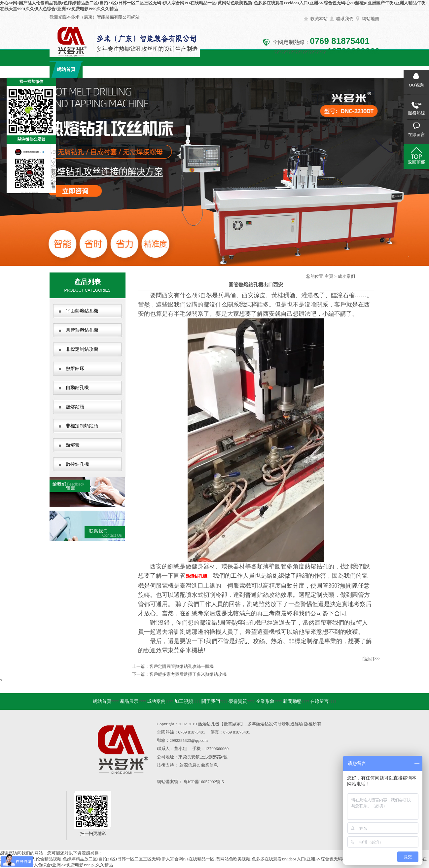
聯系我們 (345, 19)
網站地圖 (371, 19)
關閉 (52, 197)
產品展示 (99, 70)
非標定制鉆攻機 (82, 349)
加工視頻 (165, 70)
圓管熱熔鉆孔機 (82, 330)
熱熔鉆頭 (75, 407)
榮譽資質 (231, 70)
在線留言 (330, 70)
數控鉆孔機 (77, 464)
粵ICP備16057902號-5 (204, 782)
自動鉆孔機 (77, 388)
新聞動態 (297, 70)
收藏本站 (319, 19)
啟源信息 (188, 765)
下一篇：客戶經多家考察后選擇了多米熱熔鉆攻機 (179, 674)
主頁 (329, 276)
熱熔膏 (73, 445)
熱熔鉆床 (75, 368)
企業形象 (264, 70)
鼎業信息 (209, 765)
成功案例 (132, 70)
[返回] (368, 659)
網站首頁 (66, 70)
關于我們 (198, 70)
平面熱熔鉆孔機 (82, 311)
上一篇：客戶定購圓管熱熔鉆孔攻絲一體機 (173, 666)
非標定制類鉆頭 (82, 426)
